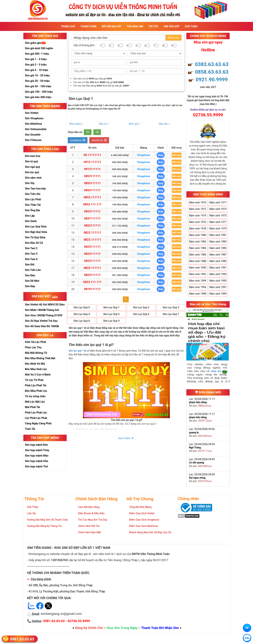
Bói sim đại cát (111, 26)
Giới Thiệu (191, 26)
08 (97, 132)
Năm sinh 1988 (198, 261)
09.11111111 (92, 155)
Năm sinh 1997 (218, 287)
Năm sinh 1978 (198, 229)
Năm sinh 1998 (198, 294)
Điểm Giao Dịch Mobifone (144, 526)
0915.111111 (92, 162)
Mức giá (134, 124)
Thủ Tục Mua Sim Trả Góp (93, 520)
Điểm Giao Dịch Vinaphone (144, 520)
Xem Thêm (124, 438)
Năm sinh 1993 (218, 274)
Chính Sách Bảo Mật (90, 532)
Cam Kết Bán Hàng (89, 507)
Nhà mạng (76, 124)
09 (88, 132)
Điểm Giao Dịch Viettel (142, 513)
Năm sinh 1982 (198, 242)
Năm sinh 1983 (218, 242)
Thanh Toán (88, 26)
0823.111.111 (92, 282)
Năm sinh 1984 (198, 248)
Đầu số (104, 124)
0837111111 (92, 218)
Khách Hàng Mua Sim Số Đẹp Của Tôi (150, 532)
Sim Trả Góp (172, 26)
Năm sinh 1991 (218, 268)
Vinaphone (143, 155)
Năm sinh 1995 (218, 281)
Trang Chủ (68, 26)
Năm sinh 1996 (198, 287)
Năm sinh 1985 (218, 248)
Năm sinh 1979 (218, 229)
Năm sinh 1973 (218, 209)
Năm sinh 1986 (198, 255)
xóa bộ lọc (99, 140)
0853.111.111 (92, 204)
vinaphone (78, 140)
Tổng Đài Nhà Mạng (140, 507)
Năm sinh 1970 (198, 202)
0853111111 (92, 176)
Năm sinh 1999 (218, 294)
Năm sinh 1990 (198, 268)
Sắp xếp (164, 124)
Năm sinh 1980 (198, 235)
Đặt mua (177, 155)
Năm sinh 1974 (198, 216)
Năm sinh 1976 (198, 222)
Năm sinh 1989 (218, 261)
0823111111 (92, 226)
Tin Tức (153, 26)
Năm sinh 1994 (198, 281)
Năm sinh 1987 (218, 255)
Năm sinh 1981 (218, 235)
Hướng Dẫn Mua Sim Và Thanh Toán (48, 520)
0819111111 (92, 289)
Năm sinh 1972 (198, 209)
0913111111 (92, 169)
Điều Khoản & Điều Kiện (91, 513)
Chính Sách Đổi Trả (89, 526)
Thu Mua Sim (135, 26)
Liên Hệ (31, 513)
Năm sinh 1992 (198, 274)
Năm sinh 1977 (218, 222)
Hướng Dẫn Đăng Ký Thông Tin (44, 526)
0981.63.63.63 (22, 639)
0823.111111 (92, 233)
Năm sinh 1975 (218, 216)
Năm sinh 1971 (218, 202)
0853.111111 (92, 197)
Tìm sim (173, 38)
